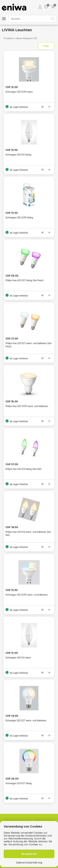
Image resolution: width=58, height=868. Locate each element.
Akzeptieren (29, 854)
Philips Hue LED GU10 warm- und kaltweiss (27, 406)
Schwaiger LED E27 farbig (19, 783)
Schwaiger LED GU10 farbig (19, 217)
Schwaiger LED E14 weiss (18, 658)
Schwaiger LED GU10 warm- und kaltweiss (27, 595)
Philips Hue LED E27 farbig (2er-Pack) (25, 280)
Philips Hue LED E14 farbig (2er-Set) (23, 469)
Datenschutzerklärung (29, 863)
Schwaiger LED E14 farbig (18, 155)
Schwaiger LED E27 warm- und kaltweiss (26, 720)
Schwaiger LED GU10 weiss (19, 92)
